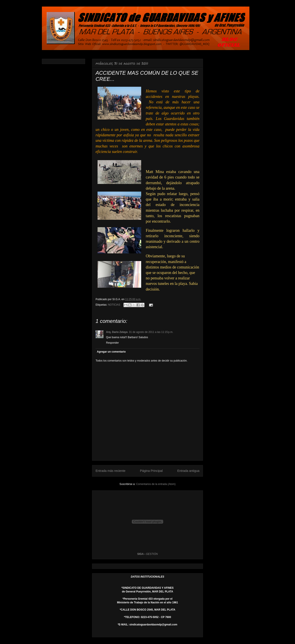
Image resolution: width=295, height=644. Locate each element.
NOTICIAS (114, 305)
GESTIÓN (152, 554)
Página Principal (151, 471)
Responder (112, 343)
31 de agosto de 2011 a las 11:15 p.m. (151, 332)
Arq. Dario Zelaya (117, 332)
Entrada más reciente (111, 471)
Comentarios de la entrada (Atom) (156, 484)
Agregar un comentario (111, 352)
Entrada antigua (188, 471)
